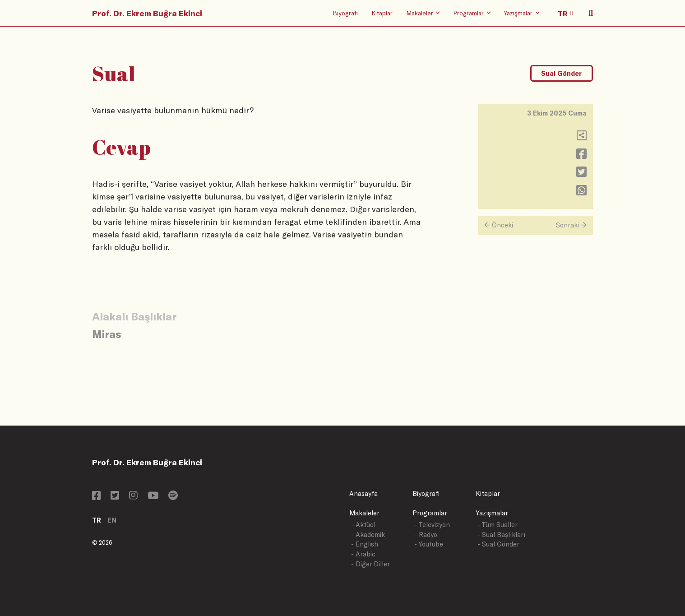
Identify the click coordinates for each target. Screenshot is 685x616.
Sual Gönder (561, 73)
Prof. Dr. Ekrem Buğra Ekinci (147, 13)
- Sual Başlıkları (501, 535)
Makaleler (364, 513)
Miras (106, 334)
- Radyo (426, 535)
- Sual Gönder (498, 544)
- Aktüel (363, 525)
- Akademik (368, 535)
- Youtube (429, 544)
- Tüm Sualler (498, 525)
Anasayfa (363, 493)
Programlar (430, 513)
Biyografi (345, 13)
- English (365, 544)
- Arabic (363, 554)
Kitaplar (382, 13)
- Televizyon (432, 525)
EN (112, 520)
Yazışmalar (492, 513)
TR (97, 520)
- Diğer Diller (370, 564)
